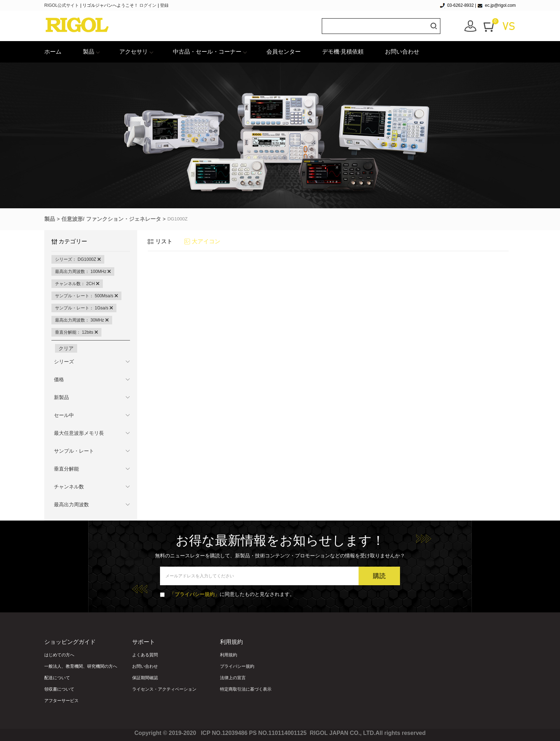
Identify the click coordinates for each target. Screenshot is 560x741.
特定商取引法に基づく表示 (246, 689)
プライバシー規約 (237, 666)
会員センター (284, 52)
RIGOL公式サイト (62, 5)
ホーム (53, 52)
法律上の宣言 (233, 678)
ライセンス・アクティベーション (164, 689)
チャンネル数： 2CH (77, 284)
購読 (379, 576)
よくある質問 (145, 655)
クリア (66, 348)
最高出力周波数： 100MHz (83, 272)
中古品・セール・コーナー (207, 52)
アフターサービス (61, 701)
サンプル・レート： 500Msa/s (86, 296)
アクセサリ (134, 52)
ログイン (148, 5)
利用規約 (229, 655)
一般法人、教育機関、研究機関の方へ (81, 666)
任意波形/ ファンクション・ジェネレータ (111, 219)
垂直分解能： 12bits (76, 332)
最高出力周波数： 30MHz (82, 320)
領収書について (59, 689)
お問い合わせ (402, 52)
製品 (89, 52)
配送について (57, 678)
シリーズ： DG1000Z (78, 259)
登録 (164, 5)
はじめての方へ (59, 655)
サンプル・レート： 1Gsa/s (84, 308)
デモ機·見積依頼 (343, 52)
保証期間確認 (145, 678)
